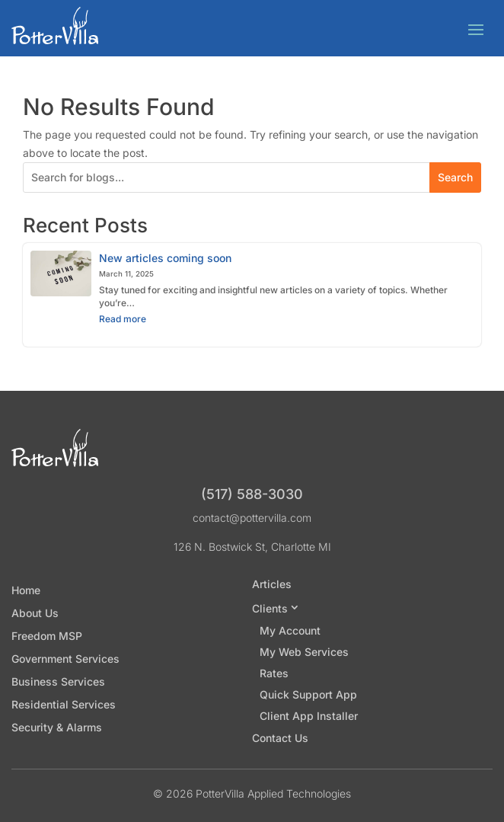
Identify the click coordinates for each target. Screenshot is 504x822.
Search (455, 177)
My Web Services (304, 652)
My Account (290, 630)
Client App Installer (309, 716)
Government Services (65, 659)
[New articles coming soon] (61, 273)
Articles (272, 585)
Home (26, 591)
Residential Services (64, 705)
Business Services (58, 682)
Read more (138, 321)
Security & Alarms (57, 728)
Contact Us (280, 739)
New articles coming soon (165, 258)
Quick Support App (308, 694)
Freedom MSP (47, 636)
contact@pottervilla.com (252, 518)
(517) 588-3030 (252, 494)
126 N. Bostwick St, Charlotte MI (252, 547)
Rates (274, 673)
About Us (35, 614)
